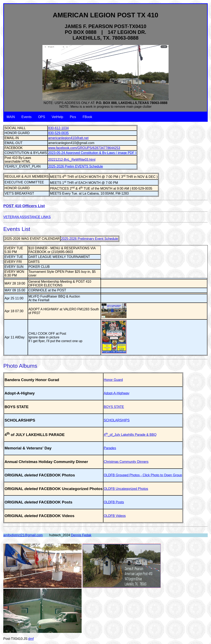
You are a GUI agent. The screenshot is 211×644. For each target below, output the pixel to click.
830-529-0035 (59, 133)
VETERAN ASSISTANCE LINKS (27, 217)
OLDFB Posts (114, 502)
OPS (42, 117)
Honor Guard (113, 380)
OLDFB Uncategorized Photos (126, 489)
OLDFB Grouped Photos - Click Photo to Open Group (143, 475)
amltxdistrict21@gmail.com (23, 535)
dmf (31, 639)
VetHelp (57, 117)
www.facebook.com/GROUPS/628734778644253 (84, 148)
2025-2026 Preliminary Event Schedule (90, 239)
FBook (87, 117)
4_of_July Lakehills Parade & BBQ (130, 435)
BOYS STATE (114, 407)
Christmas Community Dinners (126, 462)
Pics (73, 117)
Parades (110, 448)
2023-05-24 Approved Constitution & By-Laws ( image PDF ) (92, 153)
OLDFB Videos (115, 516)
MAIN (11, 117)
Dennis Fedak (81, 535)
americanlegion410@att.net (68, 138)
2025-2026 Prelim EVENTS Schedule (76, 166)
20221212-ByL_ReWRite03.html (72, 160)
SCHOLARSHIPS (117, 420)
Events (26, 117)
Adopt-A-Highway (117, 393)
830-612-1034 (59, 128)
